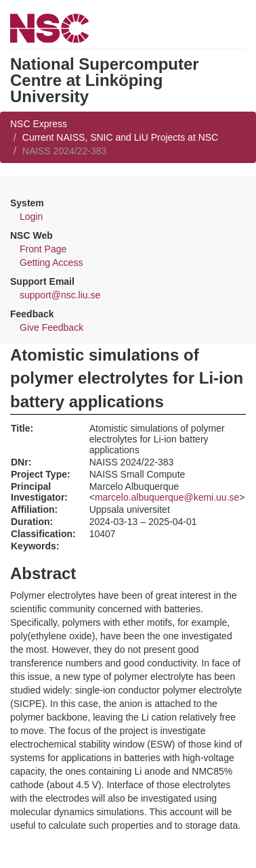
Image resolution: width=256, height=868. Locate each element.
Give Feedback (51, 327)
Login (31, 216)
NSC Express (39, 124)
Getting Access (51, 262)
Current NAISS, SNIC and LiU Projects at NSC (120, 137)
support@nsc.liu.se (60, 295)
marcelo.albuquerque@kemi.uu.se (167, 497)
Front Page (43, 249)
